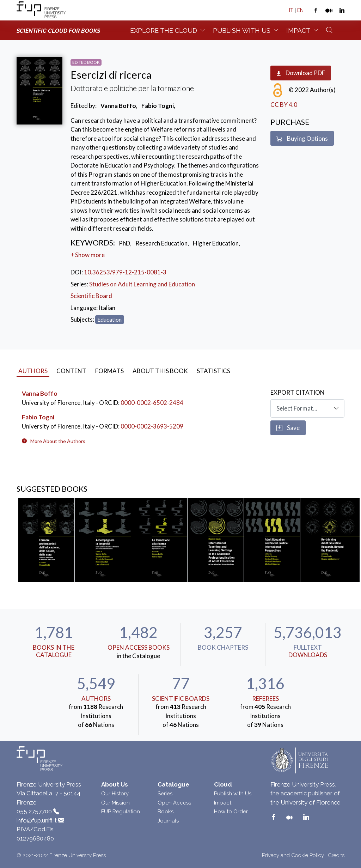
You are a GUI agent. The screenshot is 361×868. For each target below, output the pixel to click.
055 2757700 (34, 811)
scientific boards (181, 699)
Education (109, 319)
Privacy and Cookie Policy (293, 855)
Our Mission (115, 803)
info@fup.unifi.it (37, 820)
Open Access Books (139, 647)
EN (300, 10)
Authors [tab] (33, 371)
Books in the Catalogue (54, 651)
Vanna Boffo (40, 393)
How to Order (231, 812)
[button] (58, 441)
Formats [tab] (109, 371)
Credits (336, 855)
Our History (115, 794)
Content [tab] (71, 371)
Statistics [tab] (213, 371)
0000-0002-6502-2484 (152, 403)
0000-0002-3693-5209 (152, 426)
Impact (298, 31)
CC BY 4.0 (284, 105)
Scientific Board (91, 296)
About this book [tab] (160, 371)
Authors (96, 699)
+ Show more (88, 255)
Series (165, 794)
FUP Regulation (121, 812)
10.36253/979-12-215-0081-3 (125, 272)
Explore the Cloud (164, 31)
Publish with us (242, 31)
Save (288, 428)
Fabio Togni (38, 417)
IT (291, 10)
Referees (265, 699)
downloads (308, 655)
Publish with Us (233, 794)
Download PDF (301, 73)
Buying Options (302, 139)
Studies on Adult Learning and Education (142, 284)
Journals (168, 821)
